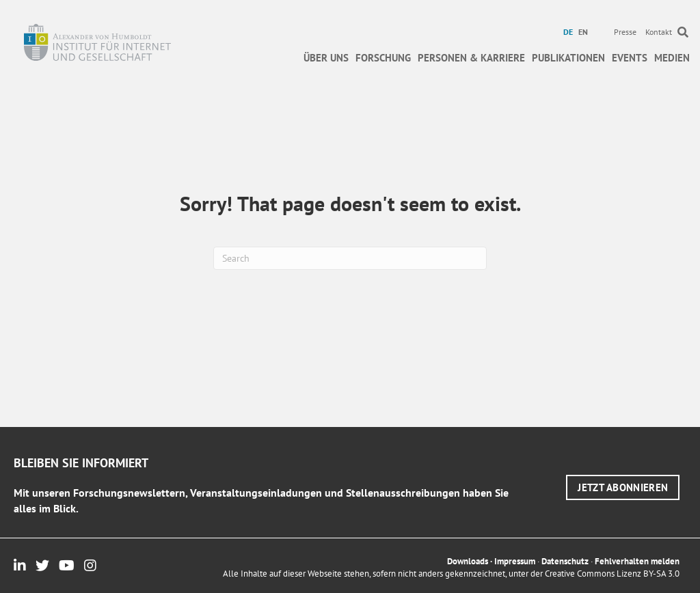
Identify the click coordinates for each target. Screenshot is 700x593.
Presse (625, 32)
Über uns (326, 58)
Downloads (468, 561)
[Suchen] (350, 258)
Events (630, 58)
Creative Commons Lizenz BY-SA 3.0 (612, 574)
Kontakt (659, 32)
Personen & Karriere (471, 58)
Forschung (383, 58)
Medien (672, 58)
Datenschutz (565, 561)
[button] (623, 487)
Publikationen (568, 58)
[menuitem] (570, 32)
